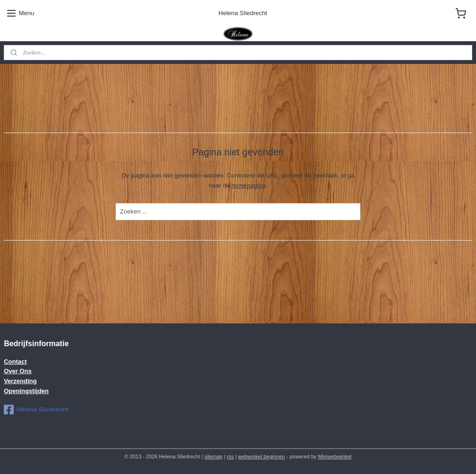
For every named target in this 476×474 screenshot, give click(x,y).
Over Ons (18, 371)
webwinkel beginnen (262, 456)
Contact (15, 362)
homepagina (249, 185)
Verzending (20, 381)
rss (230, 456)
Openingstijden (26, 391)
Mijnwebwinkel (335, 456)
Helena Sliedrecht (36, 410)
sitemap (213, 456)
